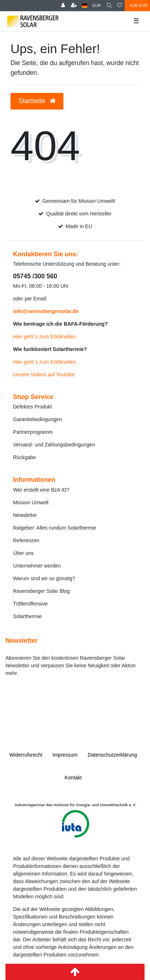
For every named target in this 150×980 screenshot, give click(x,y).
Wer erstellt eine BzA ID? (41, 490)
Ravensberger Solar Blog (41, 591)
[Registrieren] (74, 6)
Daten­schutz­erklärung (112, 755)
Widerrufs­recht (26, 755)
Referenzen (26, 540)
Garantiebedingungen (37, 419)
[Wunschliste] (120, 6)
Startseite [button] (37, 101)
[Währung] (97, 6)
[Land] (85, 6)
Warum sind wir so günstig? (44, 578)
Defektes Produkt (32, 407)
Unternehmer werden (37, 566)
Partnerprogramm (33, 432)
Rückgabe (24, 457)
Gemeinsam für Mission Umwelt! (79, 201)
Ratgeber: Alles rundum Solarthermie (55, 528)
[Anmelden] (63, 6)
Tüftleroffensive (30, 604)
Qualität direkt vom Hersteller (79, 214)
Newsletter (25, 515)
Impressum (65, 755)
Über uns (23, 553)
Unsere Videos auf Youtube (44, 375)
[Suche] (109, 6)
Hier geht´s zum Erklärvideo (44, 337)
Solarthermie (27, 616)
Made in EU (79, 226)
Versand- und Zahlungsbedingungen (54, 445)
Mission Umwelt (31, 502)
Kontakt (73, 778)
